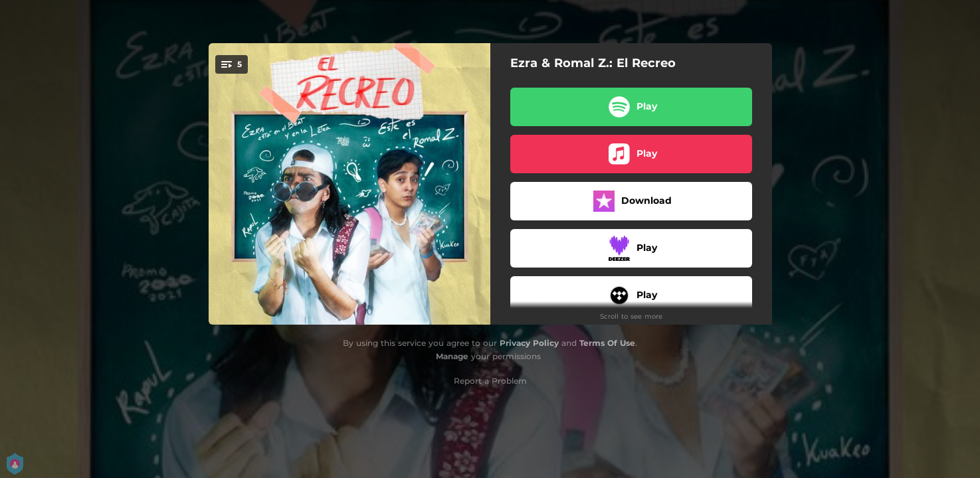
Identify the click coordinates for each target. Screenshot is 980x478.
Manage (452, 356)
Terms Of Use (607, 343)
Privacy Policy (529, 343)
